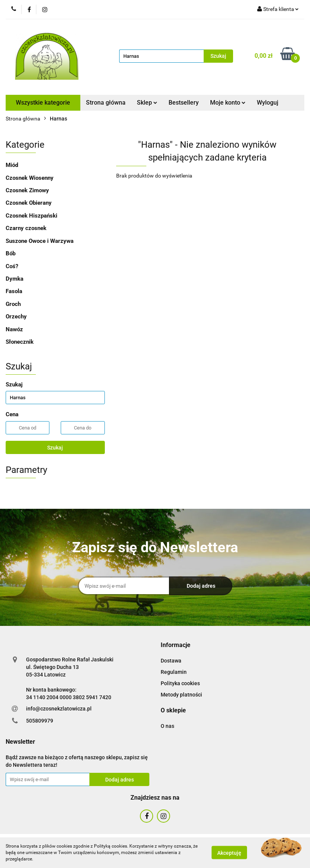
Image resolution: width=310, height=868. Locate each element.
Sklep (147, 103)
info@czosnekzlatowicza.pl (59, 709)
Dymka (15, 279)
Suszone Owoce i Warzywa (40, 241)
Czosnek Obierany (29, 203)
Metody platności (181, 695)
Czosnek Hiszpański (31, 216)
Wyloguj (268, 103)
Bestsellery (184, 103)
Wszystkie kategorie (43, 103)
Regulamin (174, 672)
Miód (12, 165)
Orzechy (16, 317)
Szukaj (55, 448)
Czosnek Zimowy (27, 190)
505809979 (40, 721)
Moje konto (228, 103)
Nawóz (14, 329)
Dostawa (171, 661)
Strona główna (106, 103)
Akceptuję (229, 853)
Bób (11, 253)
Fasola (14, 291)
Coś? (12, 266)
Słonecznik (20, 342)
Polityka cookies (180, 683)
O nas (167, 726)
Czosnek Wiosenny (30, 178)
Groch (13, 304)
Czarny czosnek (26, 228)
